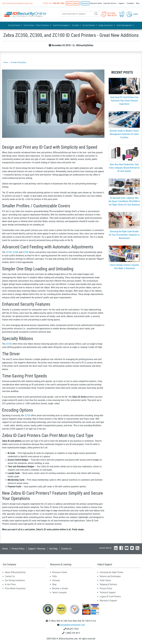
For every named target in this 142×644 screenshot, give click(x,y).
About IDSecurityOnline (15, 572)
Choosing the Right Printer (112, 572)
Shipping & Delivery (108, 584)
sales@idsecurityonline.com (72, 625)
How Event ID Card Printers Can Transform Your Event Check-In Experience (124, 101)
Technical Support (108, 592)
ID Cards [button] (76, 25)
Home (5, 549)
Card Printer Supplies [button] (61, 25)
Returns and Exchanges (110, 576)
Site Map (53, 549)
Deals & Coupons (73, 3)
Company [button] (130, 3)
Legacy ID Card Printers (110, 597)
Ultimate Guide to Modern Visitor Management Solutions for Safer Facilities (124, 134)
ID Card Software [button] (89, 25)
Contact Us (66, 549)
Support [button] (121, 3)
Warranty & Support (108, 601)
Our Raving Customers (15, 580)
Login (132, 14)
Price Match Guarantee (15, 588)
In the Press (10, 584)
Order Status (105, 580)
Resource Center (96, 3)
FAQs (55, 576)
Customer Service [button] (110, 3)
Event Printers (29, 25)
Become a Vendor (60, 588)
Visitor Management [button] (124, 25)
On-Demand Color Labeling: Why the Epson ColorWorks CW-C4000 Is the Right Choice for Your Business (124, 201)
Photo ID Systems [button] (43, 25)
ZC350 (26, 252)
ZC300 (15, 252)
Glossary (56, 580)
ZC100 (9, 252)
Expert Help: (54, 3)
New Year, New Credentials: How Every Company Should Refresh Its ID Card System (124, 168)
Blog (138, 3)
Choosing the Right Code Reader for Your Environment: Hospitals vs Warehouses (124, 235)
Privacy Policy (18, 549)
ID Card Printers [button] (14, 25)
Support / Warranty (37, 549)
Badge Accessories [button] (106, 25)
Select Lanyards (59, 592)
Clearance (85, 3)
